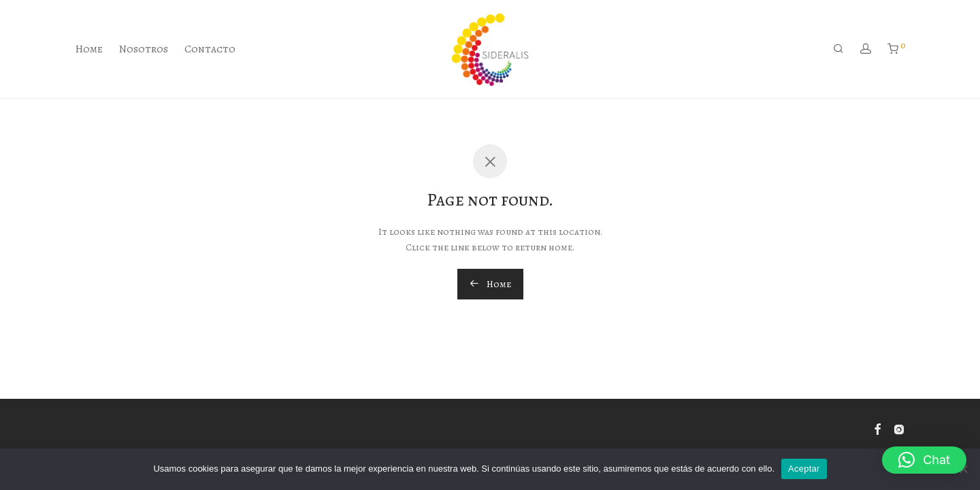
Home (89, 49)
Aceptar (804, 469)
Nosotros (144, 49)
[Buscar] (838, 49)
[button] (924, 460)
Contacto (210, 49)
